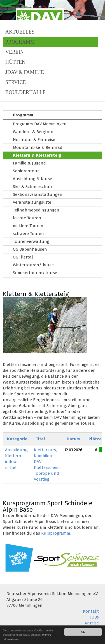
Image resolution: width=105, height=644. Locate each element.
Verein (15, 52)
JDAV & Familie (25, 72)
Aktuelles (20, 32)
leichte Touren (27, 218)
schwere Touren (28, 234)
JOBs (95, 617)
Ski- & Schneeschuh (32, 187)
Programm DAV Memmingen (40, 124)
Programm (20, 42)
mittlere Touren (28, 226)
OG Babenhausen (30, 249)
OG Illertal (23, 257)
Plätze (95, 439)
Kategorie (17, 439)
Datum (73, 439)
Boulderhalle (25, 92)
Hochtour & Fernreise (34, 140)
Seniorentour (26, 171)
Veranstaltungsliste (32, 202)
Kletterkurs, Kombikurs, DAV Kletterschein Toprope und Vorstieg (47, 465)
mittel (11, 467)
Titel (40, 439)
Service (16, 82)
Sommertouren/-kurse (35, 273)
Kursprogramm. (56, 533)
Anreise (92, 623)
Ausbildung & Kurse (32, 179)
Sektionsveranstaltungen (38, 194)
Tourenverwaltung (31, 241)
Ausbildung (16, 450)
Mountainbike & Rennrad (38, 147)
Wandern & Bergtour (33, 132)
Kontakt (91, 611)
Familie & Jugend (29, 163)
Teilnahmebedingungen (36, 210)
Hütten (15, 62)
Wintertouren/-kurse (33, 265)
